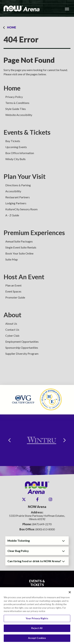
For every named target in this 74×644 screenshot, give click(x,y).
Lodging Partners (16, 203)
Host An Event (24, 277)
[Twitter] (24, 499)
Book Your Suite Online (19, 253)
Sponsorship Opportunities (22, 348)
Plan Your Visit (25, 176)
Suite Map (12, 259)
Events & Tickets (27, 132)
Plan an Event (13, 285)
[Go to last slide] (9, 440)
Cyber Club (12, 336)
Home (12, 27)
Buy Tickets (13, 141)
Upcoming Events (16, 147)
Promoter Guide (15, 297)
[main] (37, 201)
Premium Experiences (34, 233)
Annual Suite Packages (19, 241)
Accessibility (13, 191)
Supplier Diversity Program (22, 354)
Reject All (37, 630)
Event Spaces (13, 291)
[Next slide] (65, 440)
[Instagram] (50, 499)
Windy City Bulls (15, 159)
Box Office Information (20, 153)
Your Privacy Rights (37, 620)
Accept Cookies (37, 639)
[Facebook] (37, 499)
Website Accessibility (19, 115)
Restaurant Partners (18, 197)
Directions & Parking (18, 185)
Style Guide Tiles (16, 109)
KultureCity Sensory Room (21, 209)
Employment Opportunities (22, 342)
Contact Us (12, 330)
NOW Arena (22, 8)
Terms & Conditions (17, 103)
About (12, 315)
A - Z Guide (12, 215)
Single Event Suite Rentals (21, 247)
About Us (11, 324)
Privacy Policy (14, 97)
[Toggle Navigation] (67, 9)
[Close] (70, 594)
